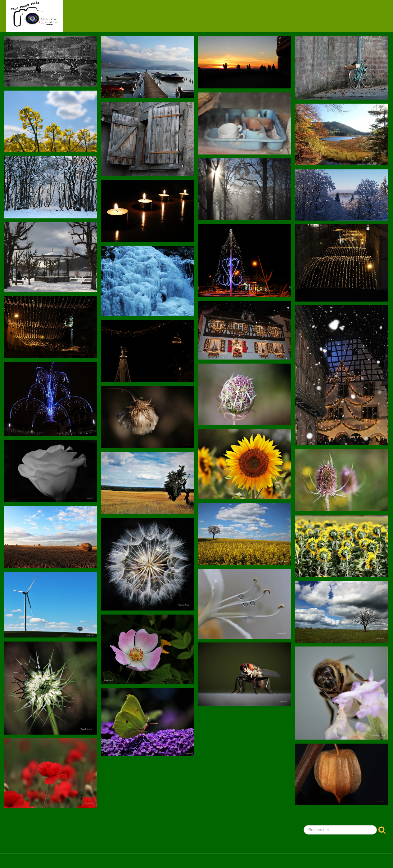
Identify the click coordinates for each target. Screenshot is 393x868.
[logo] (35, 16)
